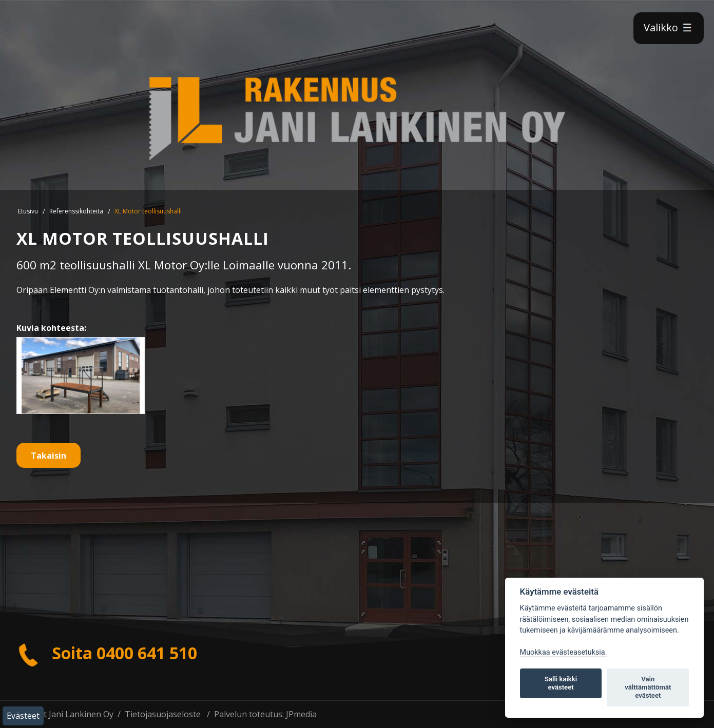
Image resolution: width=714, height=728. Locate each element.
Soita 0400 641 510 (107, 653)
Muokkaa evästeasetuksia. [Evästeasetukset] (564, 652)
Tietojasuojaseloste (163, 714)
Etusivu (28, 211)
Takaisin (49, 456)
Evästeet (23, 716)
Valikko (669, 27)
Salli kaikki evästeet (561, 683)
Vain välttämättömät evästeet (648, 687)
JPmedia (301, 714)
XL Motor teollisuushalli (148, 211)
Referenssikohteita (76, 211)
